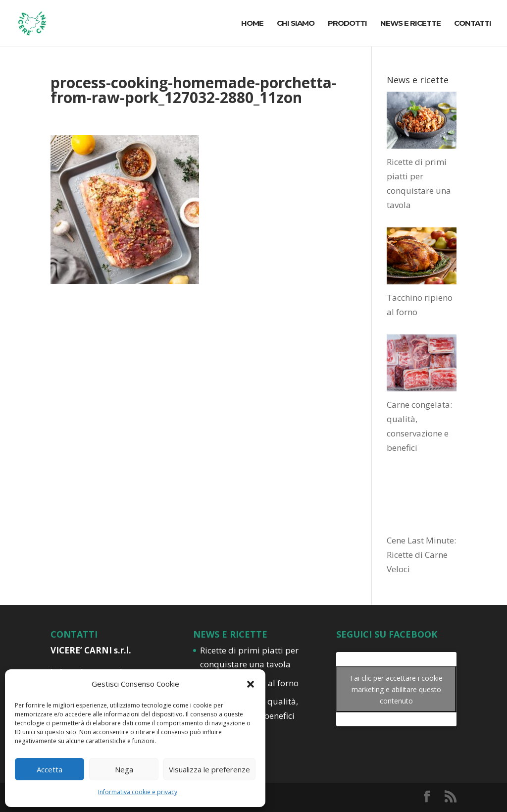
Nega (124, 769)
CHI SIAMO (296, 24)
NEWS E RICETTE (410, 24)
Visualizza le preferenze (209, 769)
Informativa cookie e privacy (138, 792)
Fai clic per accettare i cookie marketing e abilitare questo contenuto (396, 689)
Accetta (50, 769)
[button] (251, 684)
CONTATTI (473, 24)
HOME (252, 24)
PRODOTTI (347, 24)
